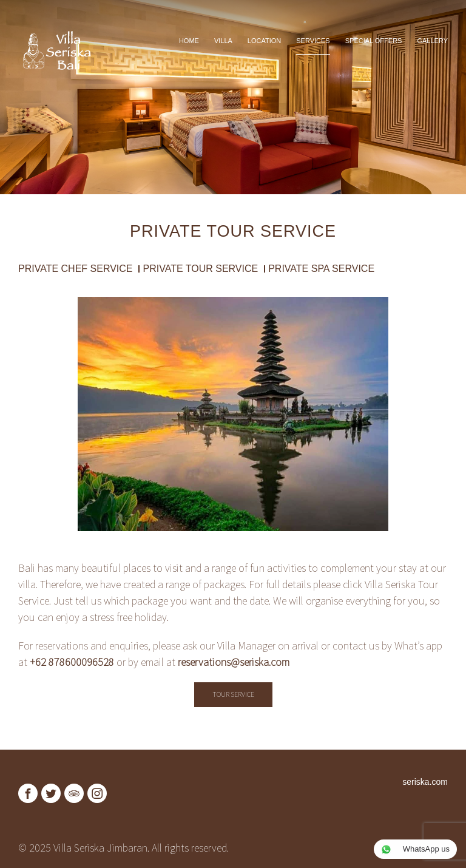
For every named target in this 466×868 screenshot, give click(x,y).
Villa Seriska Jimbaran (100, 848)
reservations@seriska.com (234, 662)
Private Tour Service (200, 269)
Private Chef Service (75, 269)
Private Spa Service (321, 269)
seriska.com (425, 782)
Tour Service (233, 694)
